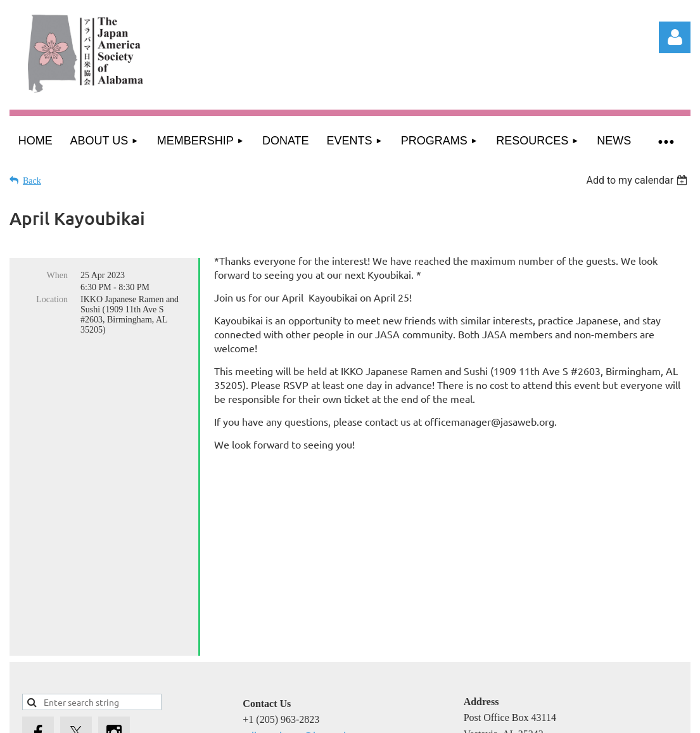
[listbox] (638, 180)
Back (32, 181)
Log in (675, 37)
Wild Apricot (556, 725)
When (57, 275)
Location (52, 299)
